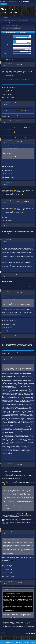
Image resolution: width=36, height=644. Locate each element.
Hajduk (8, 239)
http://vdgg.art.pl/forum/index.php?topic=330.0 (11, 314)
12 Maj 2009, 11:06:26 (5, 297)
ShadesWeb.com (10, 643)
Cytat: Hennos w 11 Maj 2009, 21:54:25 (11, 149)
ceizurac (8, 64)
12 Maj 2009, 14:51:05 (5, 362)
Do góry (3, 633)
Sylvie (18, 22)
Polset (7, 274)
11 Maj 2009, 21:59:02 (5, 187)
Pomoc (23, 641)
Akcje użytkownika (30, 60)
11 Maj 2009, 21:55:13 (5, 145)
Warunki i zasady (28, 641)
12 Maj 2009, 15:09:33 (5, 469)
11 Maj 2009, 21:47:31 (5, 68)
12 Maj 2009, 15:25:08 (5, 536)
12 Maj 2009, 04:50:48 (5, 279)
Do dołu (3, 60)
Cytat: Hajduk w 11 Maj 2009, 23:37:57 (11, 300)
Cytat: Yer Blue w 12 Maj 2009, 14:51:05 (11, 539)
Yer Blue (8, 357)
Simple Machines (10, 641)
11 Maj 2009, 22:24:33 (5, 205)
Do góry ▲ (34, 641)
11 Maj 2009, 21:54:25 (5, 125)
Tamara (8, 201)
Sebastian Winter (10, 102)
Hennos (8, 120)
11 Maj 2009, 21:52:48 (5, 107)
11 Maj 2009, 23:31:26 (5, 229)
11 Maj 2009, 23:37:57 (5, 244)
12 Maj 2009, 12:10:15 (5, 340)
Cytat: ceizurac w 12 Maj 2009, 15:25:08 (11, 590)
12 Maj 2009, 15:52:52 (5, 586)
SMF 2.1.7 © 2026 (4, 641)
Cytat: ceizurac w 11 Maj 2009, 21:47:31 (11, 365)
